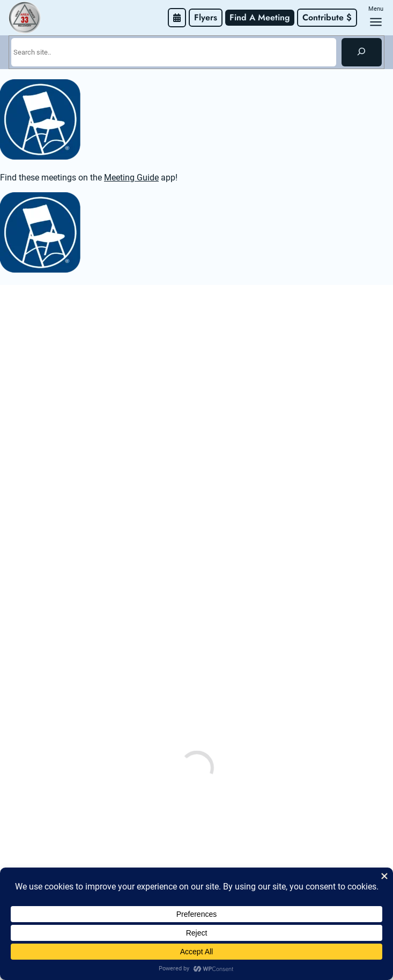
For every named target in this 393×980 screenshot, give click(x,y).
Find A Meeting (260, 17)
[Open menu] (376, 22)
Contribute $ (327, 17)
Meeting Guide (131, 178)
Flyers (206, 17)
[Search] (362, 52)
